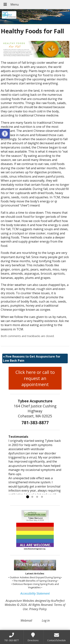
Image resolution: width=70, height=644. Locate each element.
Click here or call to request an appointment (35, 378)
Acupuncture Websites (20, 601)
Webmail (26, 620)
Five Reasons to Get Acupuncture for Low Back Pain (32, 358)
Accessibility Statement (35, 593)
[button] (5, 134)
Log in (46, 620)
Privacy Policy (38, 609)
